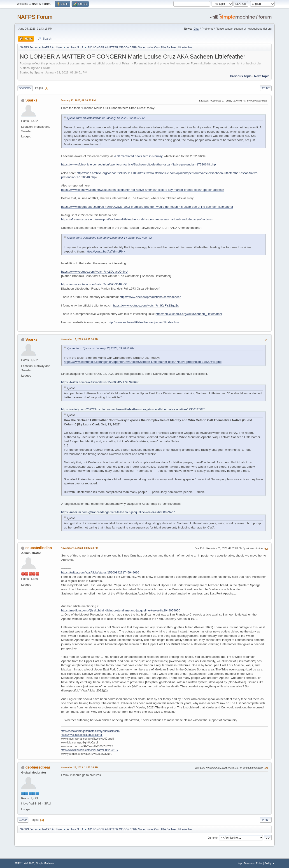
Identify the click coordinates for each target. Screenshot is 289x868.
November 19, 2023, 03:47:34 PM (79, 548)
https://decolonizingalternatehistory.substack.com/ (91, 731)
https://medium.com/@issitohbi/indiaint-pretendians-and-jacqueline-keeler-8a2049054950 (121, 610)
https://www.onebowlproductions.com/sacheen (150, 297)
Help (239, 863)
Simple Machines (45, 863)
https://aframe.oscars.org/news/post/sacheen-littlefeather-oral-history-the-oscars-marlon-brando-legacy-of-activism (137, 219)
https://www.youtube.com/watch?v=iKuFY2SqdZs (146, 305)
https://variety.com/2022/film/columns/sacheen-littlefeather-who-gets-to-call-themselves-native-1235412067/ (133, 409)
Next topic (262, 76)
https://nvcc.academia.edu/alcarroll (82, 735)
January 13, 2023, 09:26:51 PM (78, 100)
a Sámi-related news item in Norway (138, 156)
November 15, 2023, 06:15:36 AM (79, 339)
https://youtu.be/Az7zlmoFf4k (105, 251)
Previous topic (241, 76)
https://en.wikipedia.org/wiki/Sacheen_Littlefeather (189, 314)
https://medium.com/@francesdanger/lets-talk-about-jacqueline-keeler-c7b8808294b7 (118, 512)
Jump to (213, 837)
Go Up (23, 820)
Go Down (25, 88)
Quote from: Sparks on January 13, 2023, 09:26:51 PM (101, 348)
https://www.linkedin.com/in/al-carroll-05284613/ (89, 750)
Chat (196, 29)
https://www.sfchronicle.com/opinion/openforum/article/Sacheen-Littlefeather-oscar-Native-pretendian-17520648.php (139, 164)
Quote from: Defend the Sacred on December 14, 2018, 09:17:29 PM (110, 238)
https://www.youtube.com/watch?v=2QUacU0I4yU (94, 272)
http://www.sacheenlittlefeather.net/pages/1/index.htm (143, 322)
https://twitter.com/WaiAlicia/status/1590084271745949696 (100, 382)
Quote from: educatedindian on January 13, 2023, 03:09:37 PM (106, 118)
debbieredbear (38, 767)
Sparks (31, 100)
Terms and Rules (253, 863)
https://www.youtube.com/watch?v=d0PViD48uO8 (94, 284)
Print (266, 88)
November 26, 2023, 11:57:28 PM (79, 767)
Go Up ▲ (269, 863)
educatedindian (38, 548)
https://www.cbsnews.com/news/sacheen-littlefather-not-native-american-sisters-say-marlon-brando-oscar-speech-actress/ (143, 190)
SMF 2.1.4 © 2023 (24, 863)
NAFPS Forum (35, 17)
